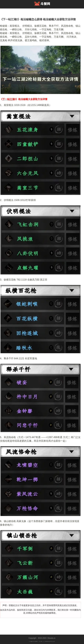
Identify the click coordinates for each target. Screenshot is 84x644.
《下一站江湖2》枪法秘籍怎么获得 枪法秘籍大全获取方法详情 (38, 19)
